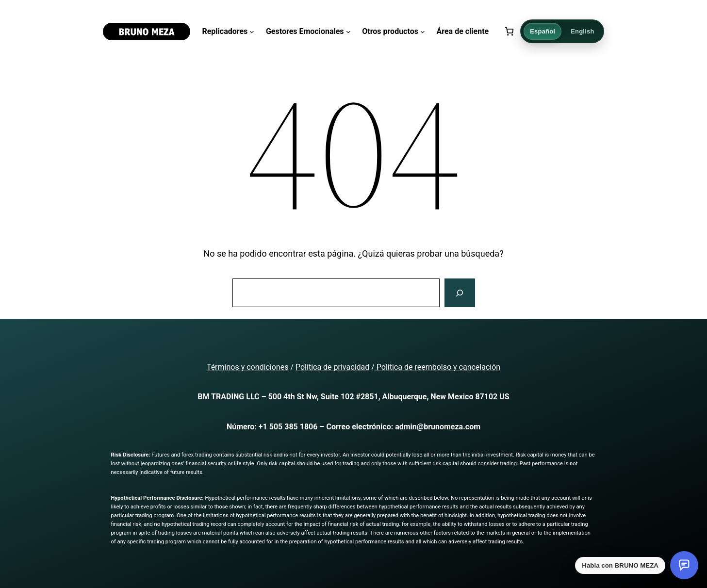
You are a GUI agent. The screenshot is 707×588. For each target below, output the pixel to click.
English (582, 31)
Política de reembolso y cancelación (437, 367)
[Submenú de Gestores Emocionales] (348, 32)
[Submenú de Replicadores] (252, 32)
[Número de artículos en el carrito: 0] (509, 31)
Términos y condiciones (248, 367)
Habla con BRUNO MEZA (620, 565)
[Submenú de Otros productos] (423, 32)
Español (543, 31)
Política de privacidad (332, 367)
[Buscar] (460, 293)
